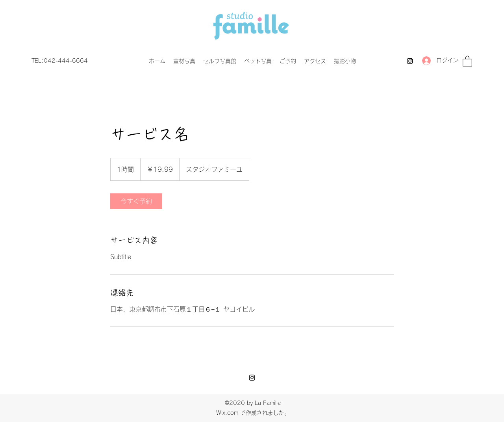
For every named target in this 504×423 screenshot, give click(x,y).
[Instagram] (410, 61)
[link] (136, 201)
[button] (467, 61)
